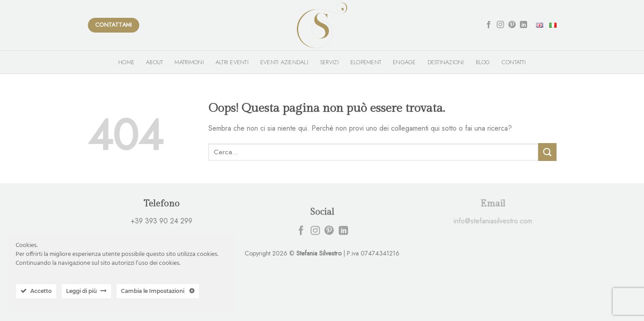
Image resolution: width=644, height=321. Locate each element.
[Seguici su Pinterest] (512, 25)
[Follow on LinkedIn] (524, 25)
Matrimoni (189, 62)
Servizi (329, 62)
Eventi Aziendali (284, 62)
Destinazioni (446, 62)
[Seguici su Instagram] (500, 25)
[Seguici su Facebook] (489, 25)
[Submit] (547, 152)
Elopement (366, 62)
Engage (404, 62)
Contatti (514, 62)
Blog (483, 62)
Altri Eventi (232, 62)
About (154, 62)
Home (126, 62)
